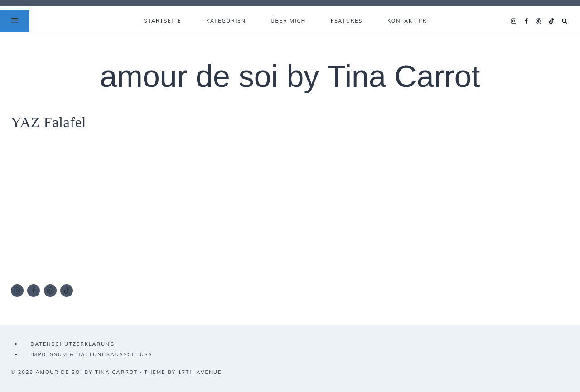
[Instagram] (513, 21)
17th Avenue (200, 372)
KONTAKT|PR (407, 21)
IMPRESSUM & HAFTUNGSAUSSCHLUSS (91, 354)
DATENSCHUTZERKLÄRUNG (72, 344)
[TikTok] (551, 21)
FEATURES (347, 21)
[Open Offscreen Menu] (15, 21)
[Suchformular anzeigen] (565, 21)
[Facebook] (526, 21)
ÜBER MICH (289, 21)
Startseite (163, 21)
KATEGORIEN (226, 21)
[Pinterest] (539, 21)
